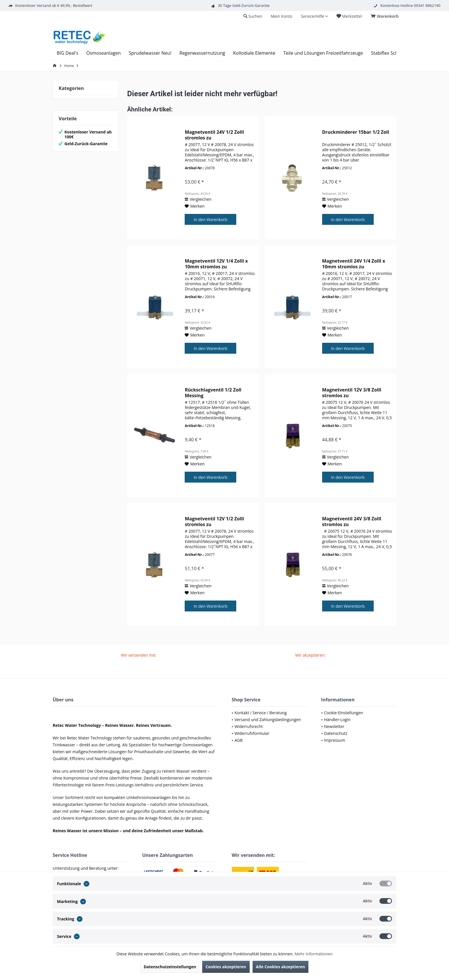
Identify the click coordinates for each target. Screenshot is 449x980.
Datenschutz (336, 733)
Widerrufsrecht (249, 726)
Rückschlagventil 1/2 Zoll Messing (213, 393)
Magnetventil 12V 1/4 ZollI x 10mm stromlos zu (216, 264)
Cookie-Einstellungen (344, 713)
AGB (239, 740)
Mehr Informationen (314, 954)
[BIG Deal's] (67, 53)
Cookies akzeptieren (226, 967)
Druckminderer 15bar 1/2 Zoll (356, 132)
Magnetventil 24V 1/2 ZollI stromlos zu (214, 135)
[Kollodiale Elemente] (254, 53)
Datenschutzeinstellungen (170, 967)
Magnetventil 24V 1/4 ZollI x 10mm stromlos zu (354, 264)
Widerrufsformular (252, 733)
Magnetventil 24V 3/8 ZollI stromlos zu (352, 522)
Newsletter (334, 726)
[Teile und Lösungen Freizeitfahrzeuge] (323, 53)
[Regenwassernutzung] (202, 53)
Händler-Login (337, 720)
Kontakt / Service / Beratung (261, 713)
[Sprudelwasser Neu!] (150, 53)
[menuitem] (386, 16)
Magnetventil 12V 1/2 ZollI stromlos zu (214, 522)
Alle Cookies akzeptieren (281, 967)
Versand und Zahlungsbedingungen (268, 720)
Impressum (335, 740)
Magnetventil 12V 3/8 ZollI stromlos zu (352, 393)
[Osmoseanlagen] (103, 53)
